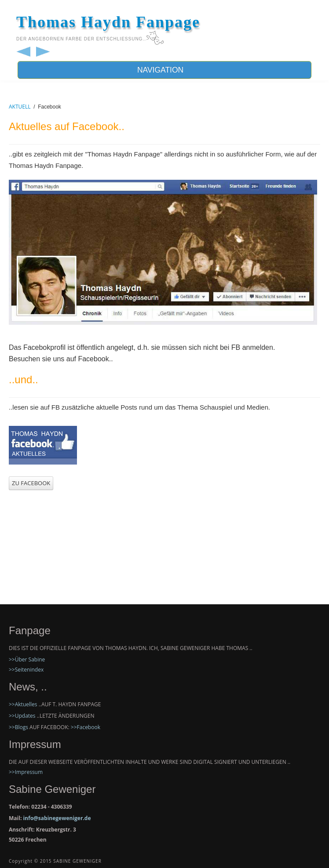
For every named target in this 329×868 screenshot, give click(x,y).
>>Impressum (26, 772)
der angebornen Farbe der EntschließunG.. (81, 39)
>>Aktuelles (23, 704)
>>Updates (22, 716)
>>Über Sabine (27, 659)
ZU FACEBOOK (31, 483)
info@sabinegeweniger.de (57, 818)
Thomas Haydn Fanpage (108, 22)
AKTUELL (20, 107)
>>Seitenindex (26, 670)
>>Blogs (18, 727)
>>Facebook (86, 727)
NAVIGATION (164, 70)
